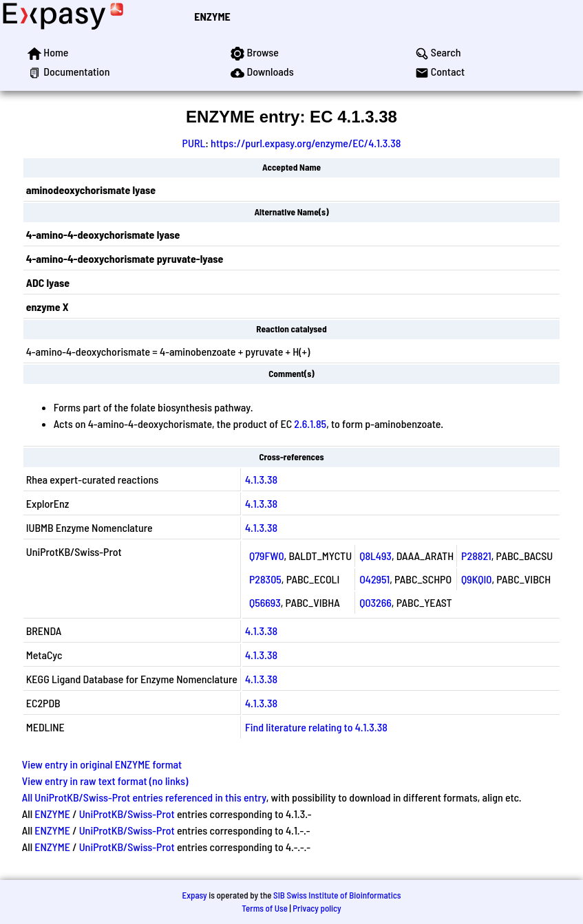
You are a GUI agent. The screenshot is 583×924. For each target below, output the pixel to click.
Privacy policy (317, 908)
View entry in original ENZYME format (102, 764)
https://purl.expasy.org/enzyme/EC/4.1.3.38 (306, 143)
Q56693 (265, 602)
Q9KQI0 (476, 579)
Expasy (194, 895)
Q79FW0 (267, 556)
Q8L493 (375, 556)
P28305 (265, 579)
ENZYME (212, 16)
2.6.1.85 (310, 423)
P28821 (476, 556)
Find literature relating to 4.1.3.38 (316, 727)
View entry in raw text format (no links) (105, 781)
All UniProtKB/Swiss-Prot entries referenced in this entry (144, 797)
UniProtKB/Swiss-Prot (127, 814)
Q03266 (375, 602)
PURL (194, 143)
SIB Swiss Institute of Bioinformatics (337, 895)
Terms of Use (265, 908)
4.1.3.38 (261, 479)
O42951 (374, 579)
